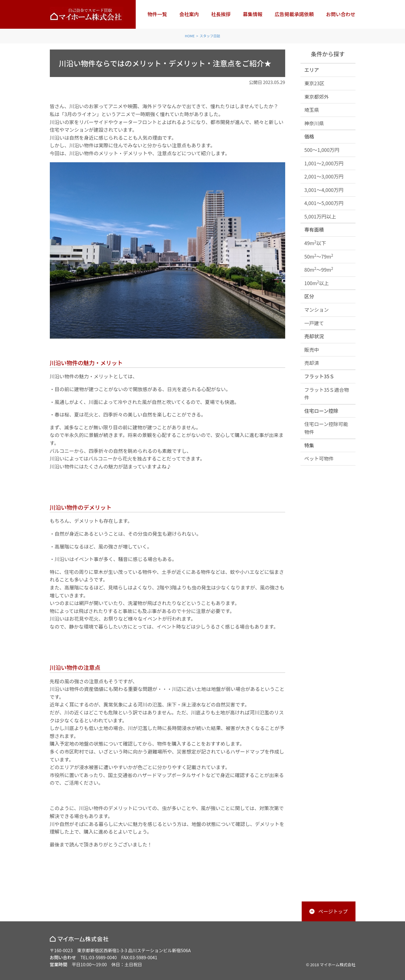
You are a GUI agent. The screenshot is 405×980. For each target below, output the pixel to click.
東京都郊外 (317, 97)
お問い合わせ (341, 14)
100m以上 (317, 283)
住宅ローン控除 (321, 411)
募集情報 (252, 14)
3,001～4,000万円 (324, 190)
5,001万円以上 (320, 216)
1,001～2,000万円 (324, 163)
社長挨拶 (221, 14)
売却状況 (314, 336)
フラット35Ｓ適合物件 (327, 394)
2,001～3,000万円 (324, 176)
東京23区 (315, 83)
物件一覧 (157, 14)
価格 (309, 136)
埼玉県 (312, 110)
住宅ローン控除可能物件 (326, 428)
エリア (312, 70)
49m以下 (315, 243)
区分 (309, 296)
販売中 (312, 350)
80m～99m (319, 269)
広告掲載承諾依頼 (294, 14)
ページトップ (333, 911)
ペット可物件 (319, 458)
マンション (317, 310)
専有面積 (314, 229)
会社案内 (189, 14)
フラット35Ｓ (319, 376)
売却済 (312, 363)
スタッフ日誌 (210, 36)
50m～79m (319, 256)
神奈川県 (314, 123)
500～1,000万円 (322, 150)
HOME (190, 36)
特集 (309, 445)
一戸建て (314, 323)
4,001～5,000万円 (324, 203)
